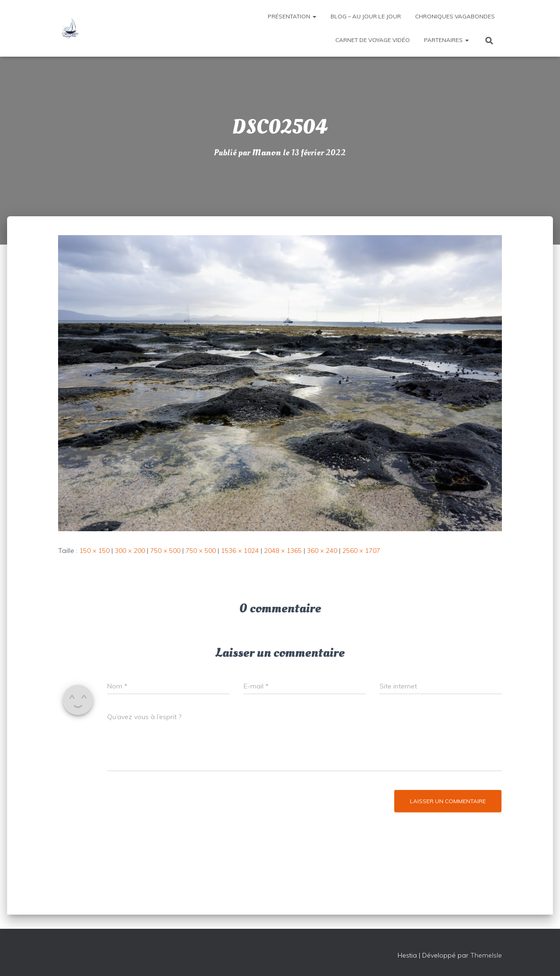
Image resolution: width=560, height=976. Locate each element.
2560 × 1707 (361, 551)
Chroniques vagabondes (455, 16)
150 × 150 (94, 551)
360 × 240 (322, 551)
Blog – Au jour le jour (366, 16)
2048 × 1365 (283, 551)
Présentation (292, 16)
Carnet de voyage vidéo (373, 40)
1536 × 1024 (240, 551)
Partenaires (446, 40)
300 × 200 (130, 551)
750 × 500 (165, 551)
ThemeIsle (486, 955)
